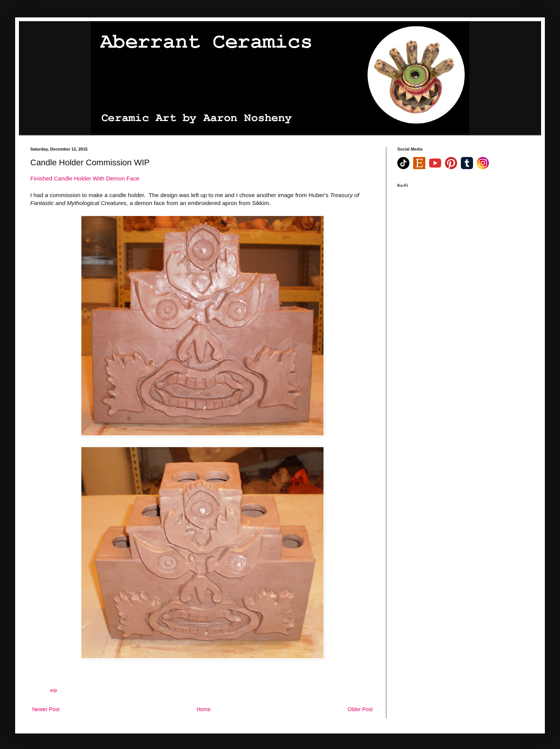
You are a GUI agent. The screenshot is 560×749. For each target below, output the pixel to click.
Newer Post (46, 709)
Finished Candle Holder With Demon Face (85, 178)
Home (203, 709)
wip (54, 690)
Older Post (360, 709)
